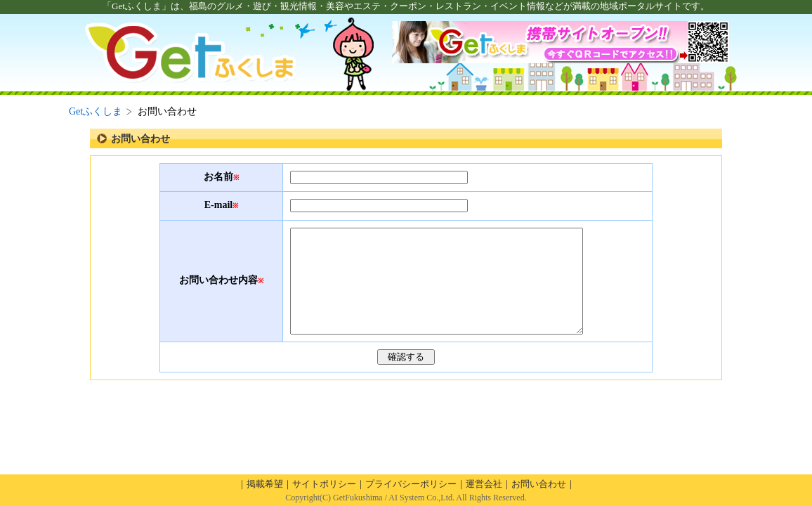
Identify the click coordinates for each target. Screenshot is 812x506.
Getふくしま (96, 111)
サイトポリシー (324, 484)
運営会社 (484, 484)
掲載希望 (265, 484)
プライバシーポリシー (411, 484)
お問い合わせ (539, 484)
